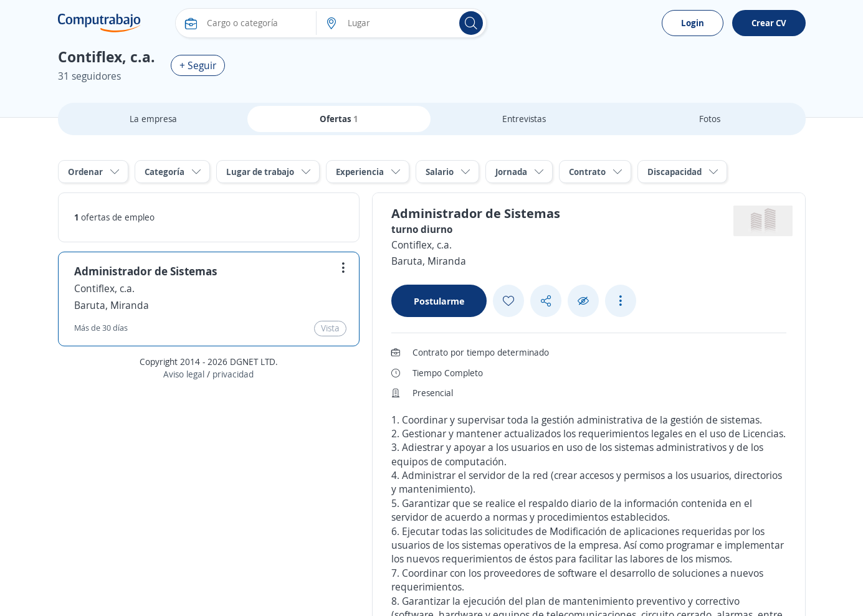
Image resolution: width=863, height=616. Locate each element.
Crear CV (769, 23)
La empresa (153, 119)
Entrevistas (524, 119)
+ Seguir (198, 65)
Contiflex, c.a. (104, 288)
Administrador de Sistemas (146, 271)
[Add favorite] (508, 301)
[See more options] (621, 301)
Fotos (710, 119)
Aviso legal (184, 374)
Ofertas (339, 119)
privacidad (233, 374)
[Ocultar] (583, 301)
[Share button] (546, 301)
